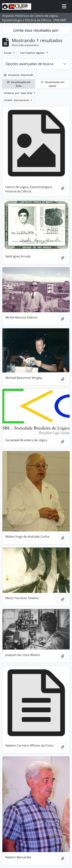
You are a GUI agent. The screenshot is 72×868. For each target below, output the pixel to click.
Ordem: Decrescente (17, 100)
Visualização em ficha (19, 84)
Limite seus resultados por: (36, 30)
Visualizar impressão (19, 75)
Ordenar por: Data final (19, 93)
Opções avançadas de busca (29, 64)
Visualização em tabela (52, 84)
